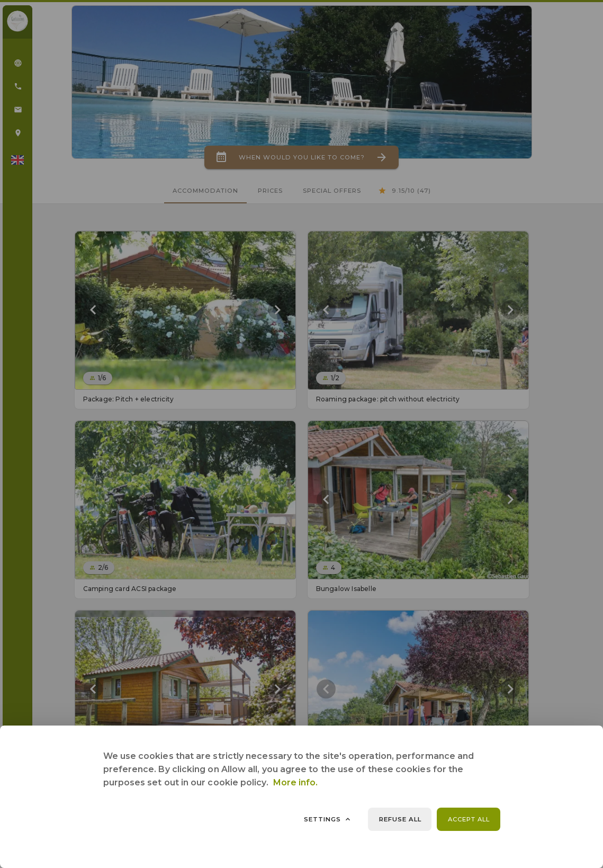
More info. (296, 782)
